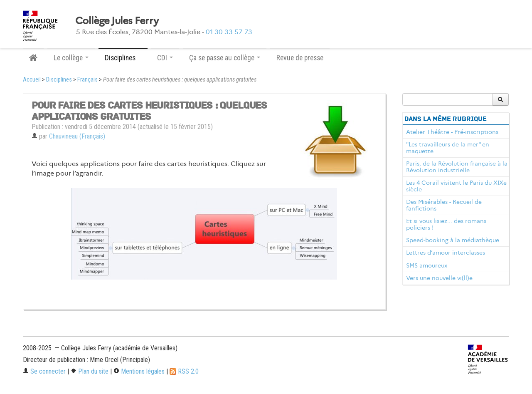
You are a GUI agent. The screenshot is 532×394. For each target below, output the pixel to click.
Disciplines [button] (123, 58)
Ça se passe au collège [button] (225, 58)
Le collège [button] (71, 58)
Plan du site (90, 371)
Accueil (32, 80)
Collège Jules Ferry (117, 21)
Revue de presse (300, 58)
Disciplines (59, 80)
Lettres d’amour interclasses (446, 253)
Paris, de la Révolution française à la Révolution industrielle (457, 167)
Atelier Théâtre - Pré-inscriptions (452, 132)
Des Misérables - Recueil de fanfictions (444, 205)
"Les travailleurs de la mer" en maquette (448, 148)
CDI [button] (165, 58)
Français (87, 80)
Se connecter (44, 371)
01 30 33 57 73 (229, 32)
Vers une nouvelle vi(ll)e (439, 278)
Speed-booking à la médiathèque (453, 240)
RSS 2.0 (184, 371)
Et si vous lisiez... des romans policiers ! (446, 224)
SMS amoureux (427, 265)
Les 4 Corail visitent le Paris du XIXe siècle (456, 186)
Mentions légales (139, 371)
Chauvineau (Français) (77, 136)
